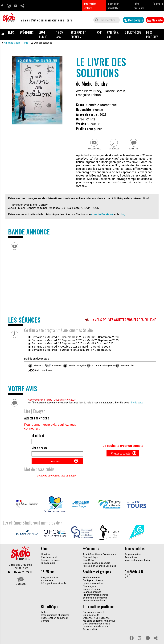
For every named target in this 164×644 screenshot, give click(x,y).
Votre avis (136, 150)
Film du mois (48, 569)
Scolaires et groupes (78, 34)
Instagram (9, 6)
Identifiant (38, 438)
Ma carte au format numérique (99, 627)
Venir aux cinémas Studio (96, 630)
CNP (99, 32)
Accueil (3, 34)
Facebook (2, 6)
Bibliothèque (133, 32)
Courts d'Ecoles (91, 595)
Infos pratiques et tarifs (137, 566)
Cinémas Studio (12, 43)
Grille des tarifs (91, 621)
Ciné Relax (88, 566)
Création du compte (120, 457)
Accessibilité (90, 636)
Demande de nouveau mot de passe (56, 482)
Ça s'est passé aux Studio (97, 569)
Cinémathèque (91, 563)
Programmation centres (95, 601)
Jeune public (43, 34)
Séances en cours (51, 566)
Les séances (114, 150)
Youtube (15, 6)
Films (11, 32)
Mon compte (136, 20)
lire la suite (137, 405)
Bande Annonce (92, 150)
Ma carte (157, 20)
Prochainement (49, 563)
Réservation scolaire (90, 6)
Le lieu (45, 618)
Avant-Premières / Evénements (99, 560)
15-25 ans (60, 34)
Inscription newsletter (114, 6)
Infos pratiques (139, 6)
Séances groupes (92, 598)
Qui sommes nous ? (93, 618)
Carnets (45, 627)
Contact (20, 591)
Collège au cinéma (93, 586)
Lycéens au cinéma (93, 589)
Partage (22, 6)
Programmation (133, 560)
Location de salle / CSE (95, 633)
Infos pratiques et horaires (55, 621)
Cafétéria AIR (113, 34)
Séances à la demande (95, 604)
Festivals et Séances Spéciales (99, 572)
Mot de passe (40, 451)
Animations (131, 563)
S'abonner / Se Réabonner (97, 624)
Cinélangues (89, 592)
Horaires (46, 560)
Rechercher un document (54, 624)
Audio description (43, 372)
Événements (27, 32)
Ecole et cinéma (91, 583)
